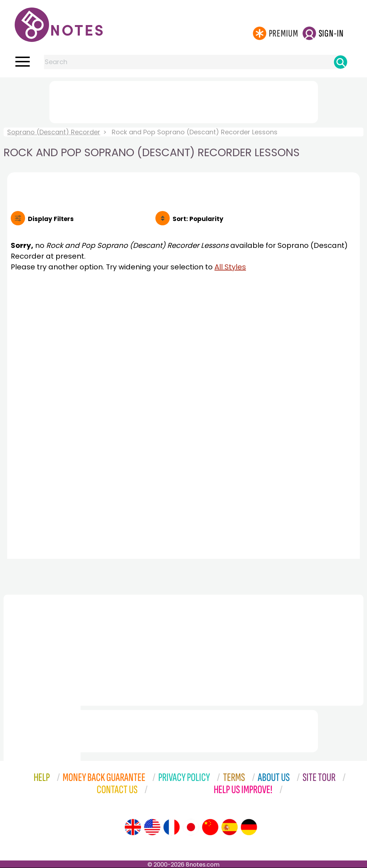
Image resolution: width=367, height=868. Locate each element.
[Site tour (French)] (172, 827)
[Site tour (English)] (133, 827)
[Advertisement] (184, 101)
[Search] (341, 62)
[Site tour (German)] (249, 827)
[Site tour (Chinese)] (210, 827)
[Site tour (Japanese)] (191, 827)
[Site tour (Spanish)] (230, 827)
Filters (51, 219)
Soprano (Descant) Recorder (54, 132)
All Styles (230, 267)
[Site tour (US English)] (152, 827)
